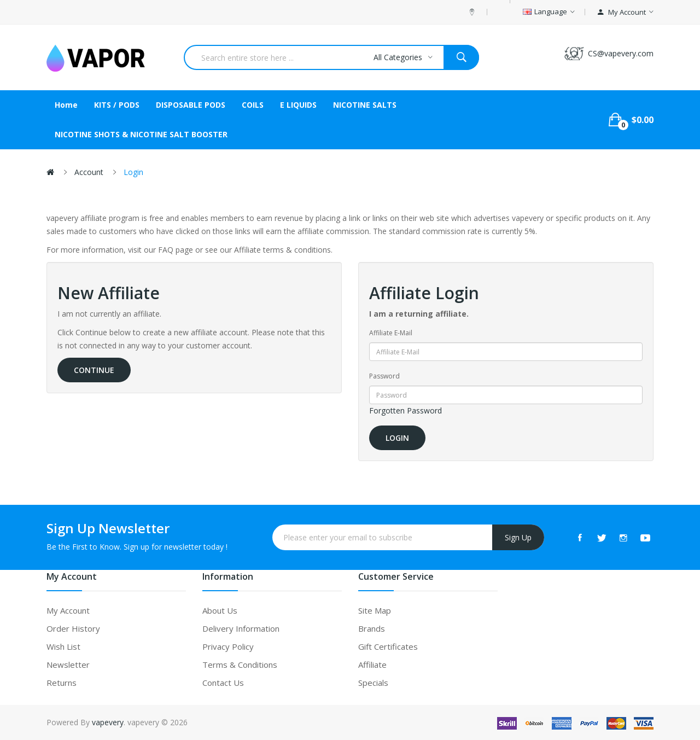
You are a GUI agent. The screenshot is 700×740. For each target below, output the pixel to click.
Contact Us (223, 683)
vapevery (108, 722)
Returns (62, 683)
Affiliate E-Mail (391, 333)
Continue (94, 370)
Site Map (375, 610)
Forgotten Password (406, 410)
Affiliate (372, 665)
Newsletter (68, 665)
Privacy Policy (228, 646)
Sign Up (518, 537)
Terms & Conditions (240, 665)
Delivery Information (241, 628)
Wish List (63, 646)
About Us (220, 610)
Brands (372, 628)
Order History (73, 628)
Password (384, 376)
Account (89, 172)
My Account (68, 610)
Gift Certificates (388, 646)
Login (133, 172)
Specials (373, 683)
